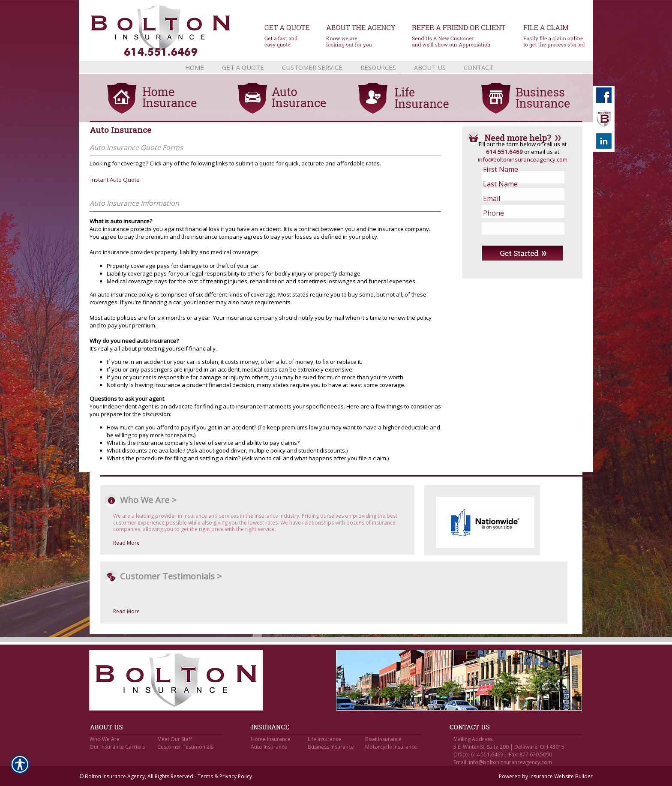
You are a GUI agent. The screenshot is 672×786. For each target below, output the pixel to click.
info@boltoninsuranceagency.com (523, 159)
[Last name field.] (516, 184)
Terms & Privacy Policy (225, 776)
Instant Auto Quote (115, 180)
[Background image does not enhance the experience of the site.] (336, 67)
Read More (126, 543)
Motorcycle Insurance (391, 747)
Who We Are (105, 739)
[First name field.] (516, 169)
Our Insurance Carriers (117, 747)
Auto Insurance (269, 747)
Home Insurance (271, 739)
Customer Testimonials (185, 747)
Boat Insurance (383, 739)
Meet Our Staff (175, 739)
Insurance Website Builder (561, 776)
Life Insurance (324, 739)
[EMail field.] (516, 198)
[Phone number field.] (516, 213)
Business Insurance (331, 747)
